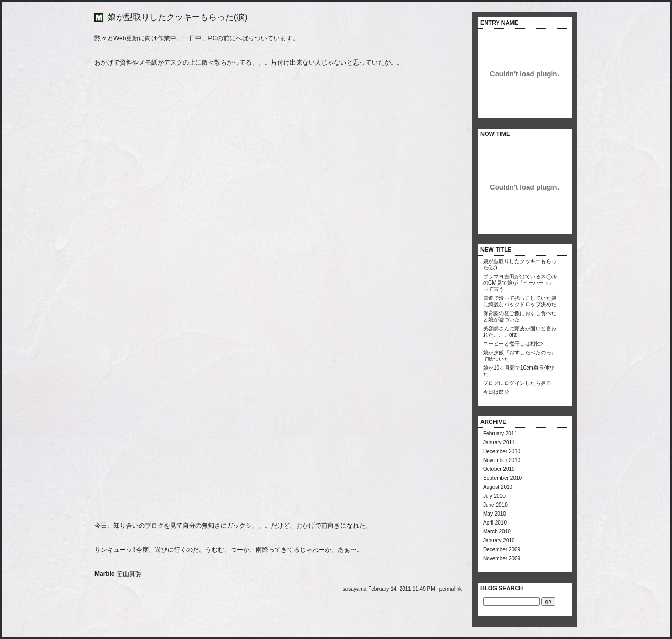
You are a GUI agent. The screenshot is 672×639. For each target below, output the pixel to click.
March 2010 (497, 532)
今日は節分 (496, 392)
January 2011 (499, 442)
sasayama (355, 589)
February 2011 (500, 433)
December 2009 (502, 549)
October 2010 (499, 469)
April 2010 (495, 523)
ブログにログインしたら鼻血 (517, 383)
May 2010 (495, 514)
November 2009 (502, 558)
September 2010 (502, 478)
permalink (451, 589)
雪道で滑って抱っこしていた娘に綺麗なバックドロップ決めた (520, 301)
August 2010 (498, 487)
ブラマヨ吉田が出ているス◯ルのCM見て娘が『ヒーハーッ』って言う (520, 283)
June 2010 (495, 505)
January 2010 (499, 541)
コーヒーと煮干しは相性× (513, 344)
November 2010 (502, 460)
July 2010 (494, 496)
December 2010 (502, 451)
